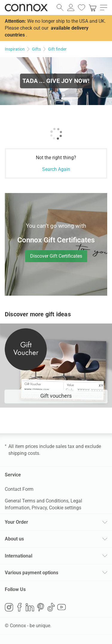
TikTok (51, 607)
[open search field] (60, 7)
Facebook (19, 607)
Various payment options (32, 573)
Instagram (9, 607)
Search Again (56, 169)
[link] (93, 7)
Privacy (39, 508)
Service (13, 475)
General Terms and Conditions (37, 501)
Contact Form (19, 489)
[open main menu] (104, 7)
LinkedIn (30, 607)
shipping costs (24, 453)
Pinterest (41, 607)
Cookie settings (65, 508)
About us (14, 539)
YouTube (62, 607)
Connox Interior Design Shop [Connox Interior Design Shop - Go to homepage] (26, 7)
